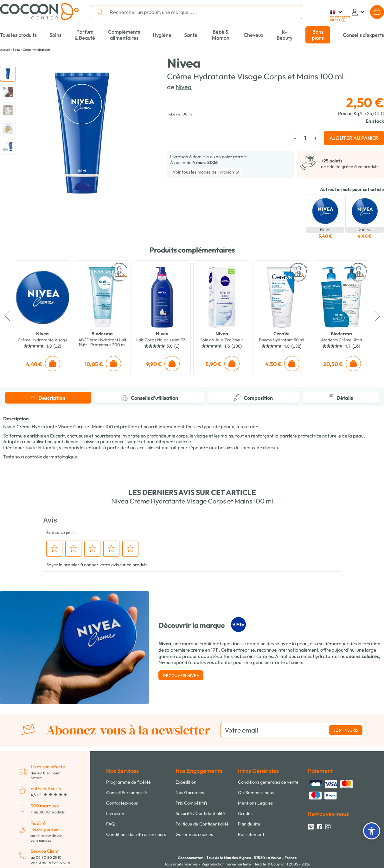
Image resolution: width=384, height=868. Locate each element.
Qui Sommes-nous (256, 792)
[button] (372, 831)
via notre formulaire (53, 862)
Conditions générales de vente (268, 782)
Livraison (115, 813)
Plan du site (249, 824)
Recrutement (251, 834)
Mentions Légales (255, 803)
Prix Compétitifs (192, 803)
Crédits (245, 813)
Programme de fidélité (128, 782)
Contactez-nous (122, 803)
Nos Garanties (190, 792)
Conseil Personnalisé (127, 792)
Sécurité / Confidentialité (200, 813)
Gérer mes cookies (194, 834)
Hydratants (42, 50)
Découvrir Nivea (181, 675)
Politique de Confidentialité (202, 824)
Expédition (186, 782)
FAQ (110, 824)
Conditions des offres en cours (136, 834)
